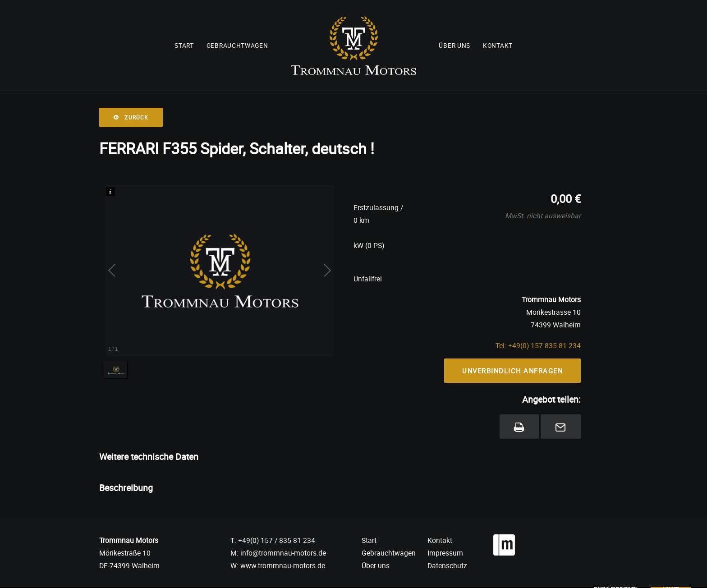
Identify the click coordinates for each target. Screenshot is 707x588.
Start (184, 46)
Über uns (454, 46)
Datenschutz (447, 565)
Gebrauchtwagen (237, 46)
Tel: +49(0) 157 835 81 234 (538, 345)
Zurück (131, 117)
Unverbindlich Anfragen (512, 371)
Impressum (445, 553)
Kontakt (498, 46)
